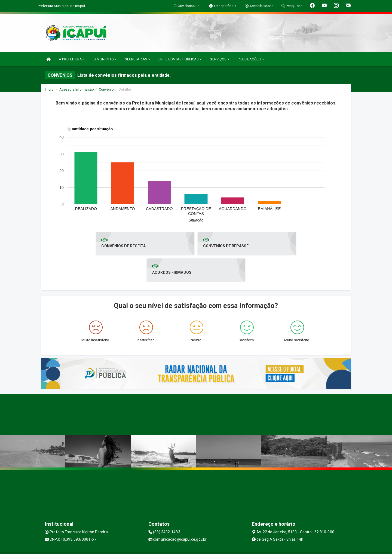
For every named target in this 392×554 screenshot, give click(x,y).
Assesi (177, 547)
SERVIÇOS (220, 59)
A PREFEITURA (72, 59)
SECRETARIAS (138, 59)
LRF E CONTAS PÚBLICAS (180, 59)
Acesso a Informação (77, 89)
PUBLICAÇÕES (251, 59)
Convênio (106, 89)
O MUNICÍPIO (105, 59)
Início (49, 89)
